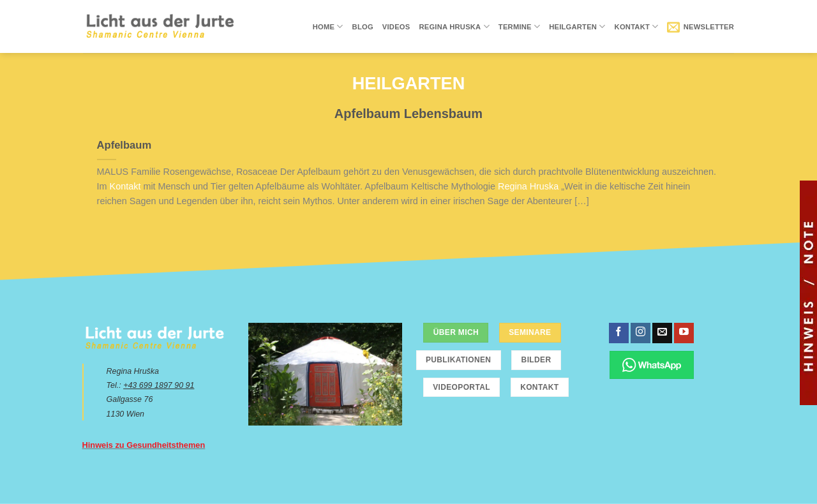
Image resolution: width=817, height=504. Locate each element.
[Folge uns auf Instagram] (641, 333)
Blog (363, 27)
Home (328, 26)
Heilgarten (577, 26)
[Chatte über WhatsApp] (652, 365)
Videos (396, 27)
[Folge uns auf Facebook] (619, 333)
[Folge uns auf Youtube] (684, 333)
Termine (519, 26)
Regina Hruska (454, 26)
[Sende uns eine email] (662, 333)
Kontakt (637, 26)
